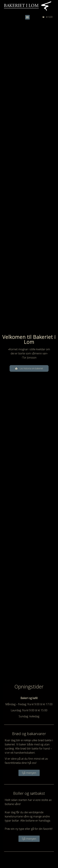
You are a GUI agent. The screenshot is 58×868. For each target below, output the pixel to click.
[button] (27, 17)
